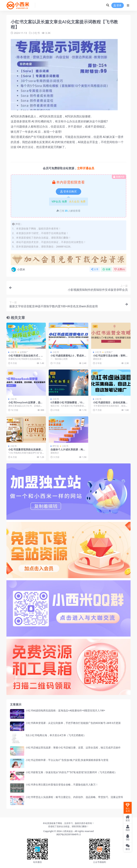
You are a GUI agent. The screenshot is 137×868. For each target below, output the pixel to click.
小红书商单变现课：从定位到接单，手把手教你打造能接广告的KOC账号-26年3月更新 (73, 723)
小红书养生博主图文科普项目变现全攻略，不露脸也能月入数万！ (62, 785)
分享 (95, 269)
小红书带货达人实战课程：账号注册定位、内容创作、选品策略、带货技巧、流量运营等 (74, 797)
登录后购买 (68, 192)
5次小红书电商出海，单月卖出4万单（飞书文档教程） (56, 735)
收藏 (106, 269)
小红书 (36, 33)
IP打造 (56, 446)
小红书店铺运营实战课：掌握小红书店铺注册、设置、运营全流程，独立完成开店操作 (73, 747)
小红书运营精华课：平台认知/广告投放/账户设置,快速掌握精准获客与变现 (67, 760)
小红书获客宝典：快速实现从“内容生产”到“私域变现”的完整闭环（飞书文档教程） (71, 772)
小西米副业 (67, 831)
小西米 (18, 270)
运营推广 (24, 352)
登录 (118, 5)
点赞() (120, 269)
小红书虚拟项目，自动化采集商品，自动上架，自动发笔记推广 (110, 404)
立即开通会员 (86, 168)
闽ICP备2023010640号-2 (69, 834)
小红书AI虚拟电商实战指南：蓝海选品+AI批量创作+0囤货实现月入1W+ (65, 710)
